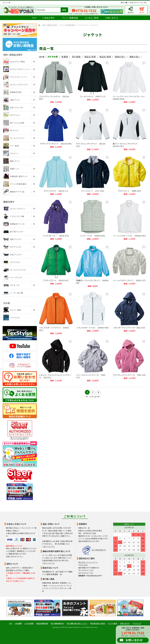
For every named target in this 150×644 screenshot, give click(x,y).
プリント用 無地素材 (67, 25)
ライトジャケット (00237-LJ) (56, 175)
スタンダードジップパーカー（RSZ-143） (129, 313)
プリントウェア (83, 25)
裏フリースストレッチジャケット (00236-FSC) (129, 129)
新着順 (65, 57)
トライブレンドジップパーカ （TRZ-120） (129, 360)
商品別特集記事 (42, 623)
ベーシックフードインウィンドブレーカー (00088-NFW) (129, 82)
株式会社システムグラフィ (88, 562)
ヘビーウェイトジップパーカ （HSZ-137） (93, 360)
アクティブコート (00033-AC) (56, 266)
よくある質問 (29, 623)
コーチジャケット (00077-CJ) (93, 82)
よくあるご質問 (92, 18)
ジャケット (95, 25)
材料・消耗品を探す (50, 25)
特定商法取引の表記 (98, 623)
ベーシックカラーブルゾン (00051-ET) (129, 266)
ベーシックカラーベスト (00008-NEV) (129, 220)
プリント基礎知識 (70, 18)
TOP (34, 18)
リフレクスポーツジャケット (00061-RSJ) (56, 313)
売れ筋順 (76, 57)
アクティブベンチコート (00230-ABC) (56, 129)
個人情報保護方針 (99, 550)
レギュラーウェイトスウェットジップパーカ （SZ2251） (56, 360)
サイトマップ (137, 623)
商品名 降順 (105, 57)
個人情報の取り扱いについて (77, 623)
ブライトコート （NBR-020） (129, 175)
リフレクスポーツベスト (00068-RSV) (93, 313)
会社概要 (18, 623)
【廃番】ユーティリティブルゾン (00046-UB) (93, 266)
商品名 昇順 (90, 57)
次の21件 (98, 392)
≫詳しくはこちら (48, 546)
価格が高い (135, 57)
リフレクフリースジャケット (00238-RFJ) (56, 82)
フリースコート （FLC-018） (93, 175)
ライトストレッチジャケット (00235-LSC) (93, 129)
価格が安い (120, 57)
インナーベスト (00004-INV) (93, 220)
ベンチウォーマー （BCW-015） (56, 220)
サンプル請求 (112, 623)
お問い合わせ (112, 18)
